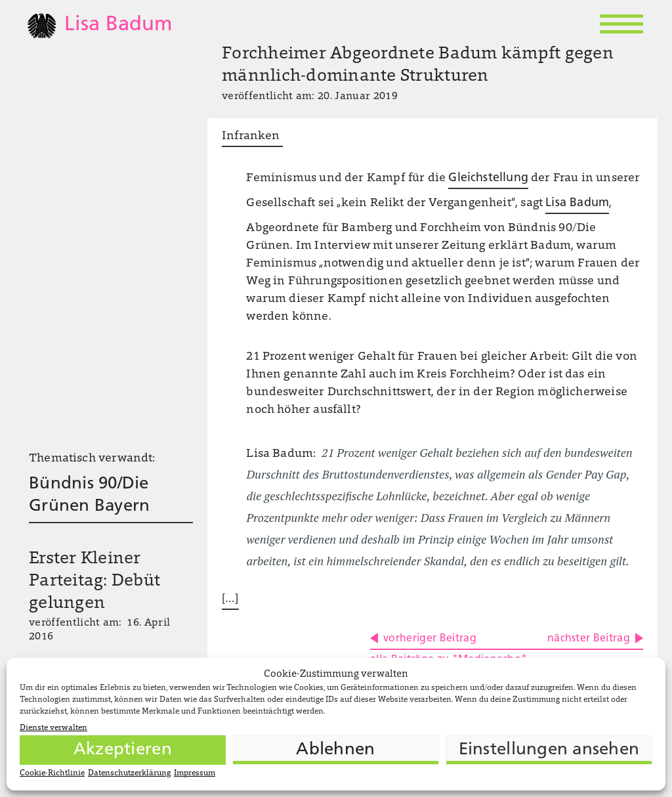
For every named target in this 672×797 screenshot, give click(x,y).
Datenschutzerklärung (129, 773)
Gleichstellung (488, 178)
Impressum (195, 773)
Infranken (252, 137)
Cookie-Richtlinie (52, 773)
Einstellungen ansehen (549, 750)
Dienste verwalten (53, 728)
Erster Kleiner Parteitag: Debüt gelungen (94, 582)
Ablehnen (335, 750)
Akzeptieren (123, 750)
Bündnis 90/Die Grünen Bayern (89, 495)
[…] (230, 599)
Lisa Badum (577, 203)
